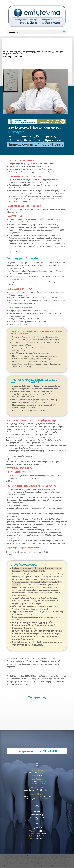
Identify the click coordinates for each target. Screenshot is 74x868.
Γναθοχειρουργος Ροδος (37, 865)
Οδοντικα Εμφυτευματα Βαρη (22, 861)
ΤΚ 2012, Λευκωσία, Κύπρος (37, 799)
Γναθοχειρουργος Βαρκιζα (13, 860)
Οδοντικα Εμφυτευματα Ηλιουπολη (56, 861)
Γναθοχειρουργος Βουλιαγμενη (59, 860)
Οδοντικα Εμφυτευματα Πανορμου (56, 857)
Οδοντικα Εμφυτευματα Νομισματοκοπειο (15, 858)
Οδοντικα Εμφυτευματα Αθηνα (10, 865)
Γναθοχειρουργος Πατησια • (22, 857)
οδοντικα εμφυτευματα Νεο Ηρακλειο (46, 864)
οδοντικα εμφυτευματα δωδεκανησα (34, 862)
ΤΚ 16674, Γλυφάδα (37, 784)
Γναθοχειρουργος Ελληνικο (21, 860)
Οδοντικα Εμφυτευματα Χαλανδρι (20, 859)
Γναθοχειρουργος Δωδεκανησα (33, 866)
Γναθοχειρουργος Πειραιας (57, 864)
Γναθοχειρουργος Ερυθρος (32, 856)
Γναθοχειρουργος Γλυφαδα (57, 865)
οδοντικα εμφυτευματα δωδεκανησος (46, 862)
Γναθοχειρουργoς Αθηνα (19, 865)
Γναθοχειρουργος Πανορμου (32, 855)
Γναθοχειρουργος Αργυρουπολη (31, 860)
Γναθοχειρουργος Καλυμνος (54, 863)
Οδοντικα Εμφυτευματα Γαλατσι (38, 862)
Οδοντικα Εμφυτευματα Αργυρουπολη (11, 861)
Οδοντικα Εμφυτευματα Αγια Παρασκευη (28, 858)
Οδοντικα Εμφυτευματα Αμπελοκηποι (45, 866)
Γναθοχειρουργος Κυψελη (56, 863)
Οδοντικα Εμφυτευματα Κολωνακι (42, 860)
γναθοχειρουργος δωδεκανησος (22, 862)
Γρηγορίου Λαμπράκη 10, (37, 781)
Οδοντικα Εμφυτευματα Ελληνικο (64, 860)
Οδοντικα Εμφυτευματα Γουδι (62, 858)
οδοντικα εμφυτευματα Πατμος (22, 863)
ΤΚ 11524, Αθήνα (37, 775)
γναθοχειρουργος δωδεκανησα (12, 862)
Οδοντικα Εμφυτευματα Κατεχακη (32, 857)
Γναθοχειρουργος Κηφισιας (13, 857)
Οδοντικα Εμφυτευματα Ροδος (28, 865)
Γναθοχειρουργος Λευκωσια (50, 857)
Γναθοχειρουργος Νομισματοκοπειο (53, 855)
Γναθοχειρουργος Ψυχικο (32, 857)
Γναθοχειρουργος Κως (56, 862)
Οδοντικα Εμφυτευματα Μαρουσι (40, 858)
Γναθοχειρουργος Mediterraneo (31, 860)
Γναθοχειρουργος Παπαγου (14, 863)
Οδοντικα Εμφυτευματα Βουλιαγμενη (44, 861)
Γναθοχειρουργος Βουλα (49, 860)
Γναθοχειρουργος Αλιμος (12, 860)
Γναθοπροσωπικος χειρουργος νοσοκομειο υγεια (15, 859)
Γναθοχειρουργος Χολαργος (42, 855)
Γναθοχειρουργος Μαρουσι (41, 856)
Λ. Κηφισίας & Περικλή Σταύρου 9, (37, 773)
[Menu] (3, 3)
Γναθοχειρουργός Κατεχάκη (12, 855)
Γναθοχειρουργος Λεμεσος (59, 857)
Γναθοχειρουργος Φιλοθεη (12, 857)
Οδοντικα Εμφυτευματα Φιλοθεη (52, 859)
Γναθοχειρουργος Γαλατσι (22, 860)
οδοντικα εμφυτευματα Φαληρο (39, 865)
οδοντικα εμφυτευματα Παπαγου (24, 863)
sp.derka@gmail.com (37, 817)
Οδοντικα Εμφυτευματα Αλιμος (53, 860)
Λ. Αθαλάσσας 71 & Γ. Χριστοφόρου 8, (37, 796)
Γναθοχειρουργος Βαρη (41, 860)
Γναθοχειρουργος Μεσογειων (35, 863)
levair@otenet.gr (37, 815)
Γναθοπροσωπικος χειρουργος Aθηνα (57, 859)
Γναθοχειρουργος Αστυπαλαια (32, 863)
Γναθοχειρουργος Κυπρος (40, 857)
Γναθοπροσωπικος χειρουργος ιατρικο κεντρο (43, 859)
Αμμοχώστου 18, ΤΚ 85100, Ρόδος (37, 790)
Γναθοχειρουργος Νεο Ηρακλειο (34, 864)
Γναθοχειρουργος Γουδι (59, 856)
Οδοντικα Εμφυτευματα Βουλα (32, 861)
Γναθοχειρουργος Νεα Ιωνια (13, 864)
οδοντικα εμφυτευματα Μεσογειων (46, 863)
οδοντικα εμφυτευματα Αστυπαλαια (44, 863)
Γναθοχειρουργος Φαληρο (29, 865)
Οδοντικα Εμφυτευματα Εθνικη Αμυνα (44, 857)
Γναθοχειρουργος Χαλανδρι (23, 857)
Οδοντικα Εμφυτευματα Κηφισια (51, 858)
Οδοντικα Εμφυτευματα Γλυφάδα (47, 865)
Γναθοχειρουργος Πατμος (13, 863)
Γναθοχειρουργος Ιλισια (24, 856)
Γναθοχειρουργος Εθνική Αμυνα (22, 855)
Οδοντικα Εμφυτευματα (48, 865)
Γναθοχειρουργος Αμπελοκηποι (14, 856)
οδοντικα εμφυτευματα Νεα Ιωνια (23, 864)
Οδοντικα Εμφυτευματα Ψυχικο (31, 859)
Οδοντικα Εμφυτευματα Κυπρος (41, 859)
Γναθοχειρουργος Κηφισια (51, 856)
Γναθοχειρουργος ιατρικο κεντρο (29, 859)
